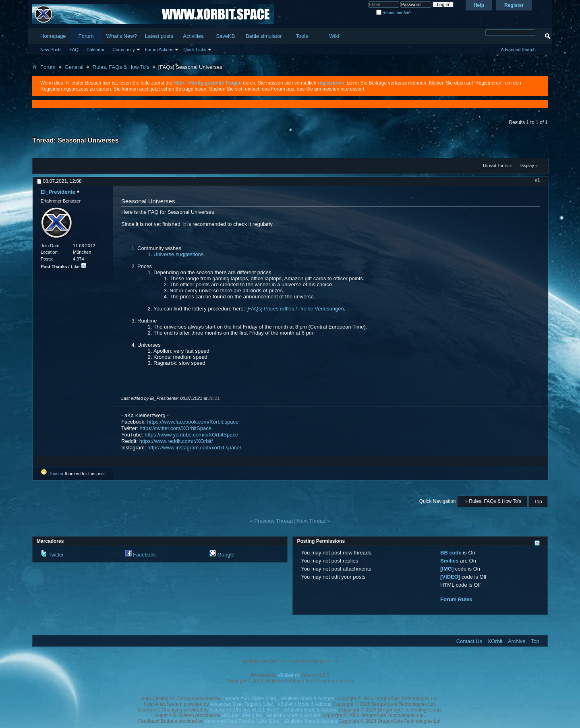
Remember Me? (394, 13)
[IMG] (447, 569)
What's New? (122, 36)
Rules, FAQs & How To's (121, 67)
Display (527, 165)
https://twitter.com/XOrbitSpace (176, 428)
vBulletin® (289, 675)
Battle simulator (264, 36)
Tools (302, 36)
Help (479, 5)
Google (226, 555)
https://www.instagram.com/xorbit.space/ (194, 448)
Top (538, 501)
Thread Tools (495, 165)
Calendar (96, 50)
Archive (517, 641)
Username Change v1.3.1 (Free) (245, 710)
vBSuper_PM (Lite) (242, 716)
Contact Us (469, 641)
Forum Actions (159, 50)
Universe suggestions (178, 254)
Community (124, 50)
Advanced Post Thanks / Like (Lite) (242, 721)
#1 (538, 180)
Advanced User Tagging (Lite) (242, 704)
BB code (451, 553)
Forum (86, 36)
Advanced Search (518, 50)
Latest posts (159, 36)
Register (514, 5)
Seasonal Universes (88, 140)
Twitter (56, 555)
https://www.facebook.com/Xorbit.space (193, 422)
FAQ (74, 50)
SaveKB (225, 36)
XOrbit (495, 641)
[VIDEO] (450, 577)
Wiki (334, 36)
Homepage (53, 36)
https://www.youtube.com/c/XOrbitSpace (191, 435)
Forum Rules (456, 599)
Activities (193, 36)
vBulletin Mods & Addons (308, 699)
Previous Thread (273, 521)
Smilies (449, 561)
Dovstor (56, 474)
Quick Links (195, 50)
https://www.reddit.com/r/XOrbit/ (176, 441)
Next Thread (311, 521)
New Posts (51, 50)
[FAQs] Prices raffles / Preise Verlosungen (295, 309)
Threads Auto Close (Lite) (249, 699)
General (74, 67)
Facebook (144, 555)
